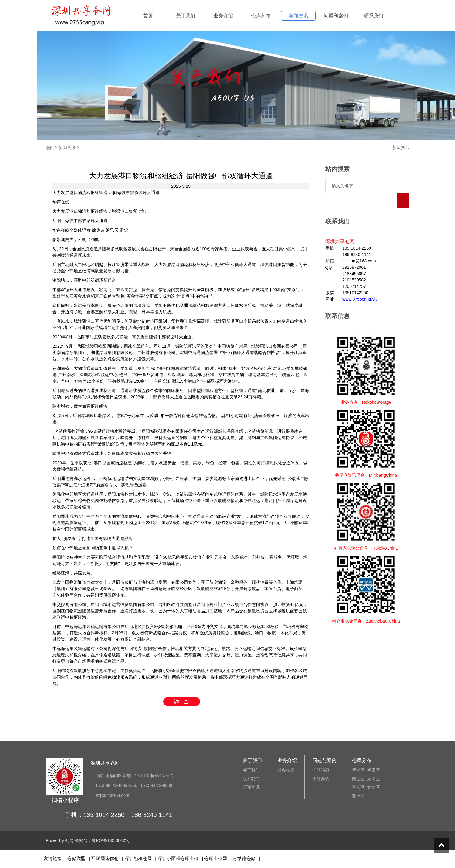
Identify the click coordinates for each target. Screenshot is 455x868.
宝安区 (358, 787)
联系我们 (374, 16)
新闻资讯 (298, 16)
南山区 (358, 779)
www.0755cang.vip (360, 284)
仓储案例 (321, 779)
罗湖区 (358, 770)
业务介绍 (223, 16)
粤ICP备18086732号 (111, 840)
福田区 (374, 770)
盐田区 (358, 796)
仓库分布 (261, 16)
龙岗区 (374, 779)
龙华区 (374, 787)
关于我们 (186, 16)
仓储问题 (321, 770)
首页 (148, 16)
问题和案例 (336, 16)
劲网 (69, 840)
